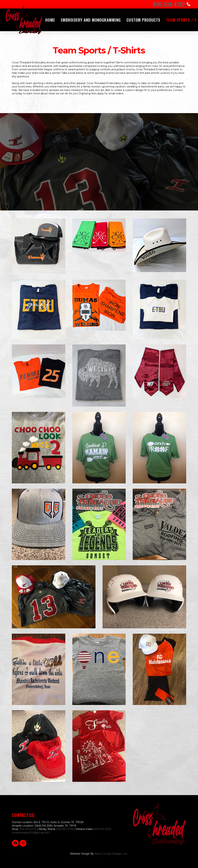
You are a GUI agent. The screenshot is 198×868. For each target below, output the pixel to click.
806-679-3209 (103, 829)
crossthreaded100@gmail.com (31, 833)
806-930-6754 (65, 829)
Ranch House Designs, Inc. (111, 854)
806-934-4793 (28, 829)
